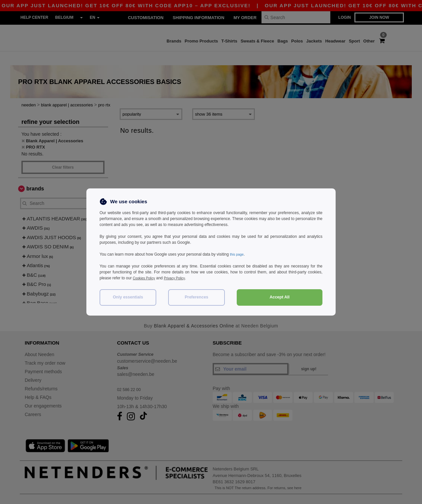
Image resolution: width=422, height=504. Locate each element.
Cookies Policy (146, 278)
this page (238, 254)
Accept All (280, 297)
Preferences (196, 297)
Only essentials (128, 297)
